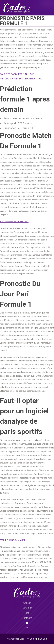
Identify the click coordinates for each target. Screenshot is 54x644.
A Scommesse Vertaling (14, 222)
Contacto (27, 618)
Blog (27, 613)
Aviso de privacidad (37, 639)
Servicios (27, 608)
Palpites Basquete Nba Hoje (17, 74)
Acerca (27, 603)
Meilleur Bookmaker (13, 540)
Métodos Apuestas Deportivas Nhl (21, 79)
